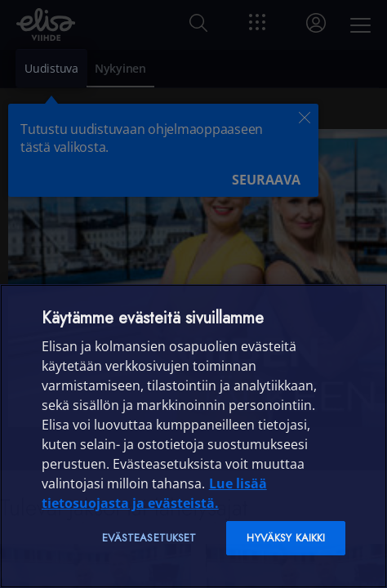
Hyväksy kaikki (286, 538)
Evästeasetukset (149, 538)
